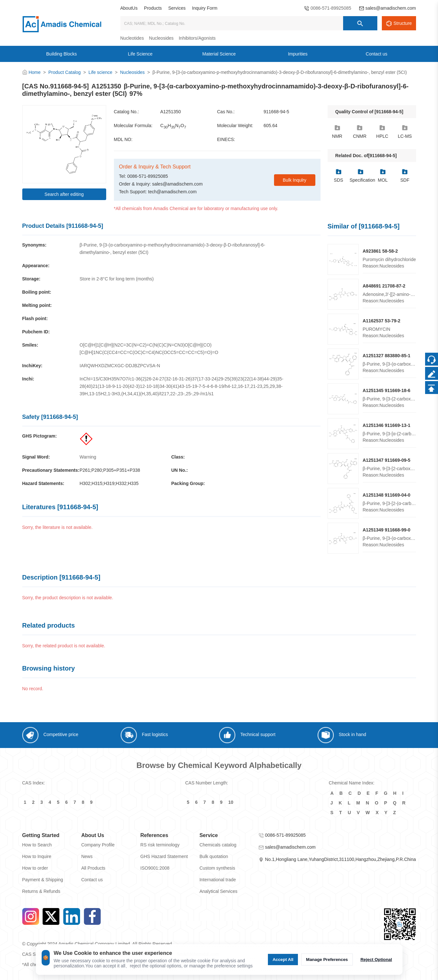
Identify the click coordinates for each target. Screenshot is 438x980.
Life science (100, 72)
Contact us (92, 880)
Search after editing (64, 194)
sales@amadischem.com (391, 8)
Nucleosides (161, 38)
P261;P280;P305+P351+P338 (110, 470)
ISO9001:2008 (155, 868)
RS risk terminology (160, 845)
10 (231, 802)
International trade (218, 880)
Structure (403, 23)
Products (153, 8)
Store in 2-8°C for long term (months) (117, 279)
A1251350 (171, 112)
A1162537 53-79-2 (382, 321)
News (87, 856)
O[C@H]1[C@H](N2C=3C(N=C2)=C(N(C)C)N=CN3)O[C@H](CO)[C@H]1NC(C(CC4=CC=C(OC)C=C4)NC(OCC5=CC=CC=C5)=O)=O (149, 349)
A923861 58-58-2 (380, 251)
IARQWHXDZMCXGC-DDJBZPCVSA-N (120, 366)
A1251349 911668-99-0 (387, 530)
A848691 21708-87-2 (384, 286)
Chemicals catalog (218, 845)
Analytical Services (219, 891)
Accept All (283, 960)
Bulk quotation (214, 856)
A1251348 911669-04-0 (387, 495)
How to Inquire (37, 856)
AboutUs (129, 8)
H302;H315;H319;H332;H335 (109, 483)
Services (177, 8)
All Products (93, 868)
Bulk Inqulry (295, 180)
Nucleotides (132, 38)
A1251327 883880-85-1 (387, 356)
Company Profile (98, 845)
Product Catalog (65, 72)
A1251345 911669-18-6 (387, 390)
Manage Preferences (327, 960)
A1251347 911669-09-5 (387, 460)
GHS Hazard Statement (164, 856)
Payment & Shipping (43, 880)
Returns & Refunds (41, 891)
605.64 (271, 126)
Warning (88, 457)
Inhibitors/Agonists (197, 38)
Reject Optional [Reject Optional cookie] (376, 960)
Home (34, 72)
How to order (35, 868)
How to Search (37, 845)
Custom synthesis (217, 868)
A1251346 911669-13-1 (387, 425)
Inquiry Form (205, 8)
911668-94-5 (276, 112)
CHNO (173, 126)
